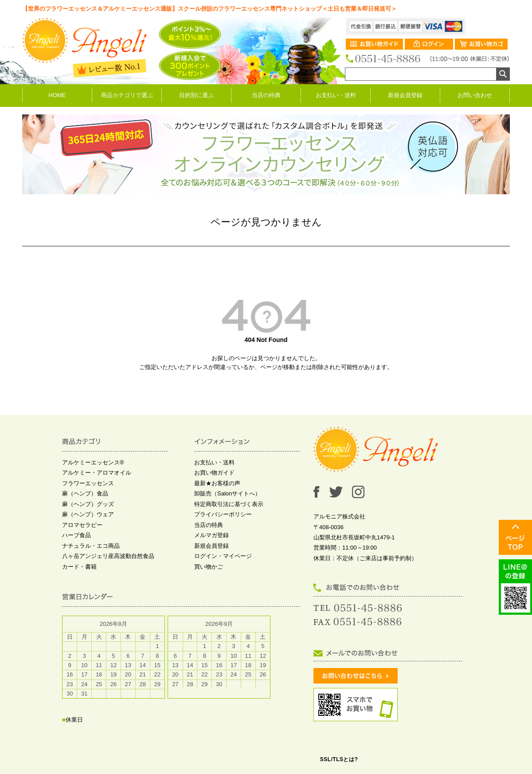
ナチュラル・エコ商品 (91, 546)
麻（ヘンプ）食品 (85, 493)
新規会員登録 (405, 95)
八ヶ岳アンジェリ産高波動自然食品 (108, 556)
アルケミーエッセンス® (93, 462)
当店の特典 (266, 95)
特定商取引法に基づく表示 (229, 504)
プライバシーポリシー (223, 514)
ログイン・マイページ (223, 556)
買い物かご (209, 567)
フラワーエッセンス (88, 483)
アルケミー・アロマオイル (97, 473)
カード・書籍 (79, 567)
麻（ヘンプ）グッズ (88, 504)
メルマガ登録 (211, 535)
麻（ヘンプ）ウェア (88, 514)
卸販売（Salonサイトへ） (227, 493)
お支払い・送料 (336, 95)
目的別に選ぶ (196, 95)
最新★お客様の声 (217, 483)
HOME (57, 95)
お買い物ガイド (214, 473)
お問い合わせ (475, 95)
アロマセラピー (82, 525)
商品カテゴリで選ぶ (127, 95)
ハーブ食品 (76, 535)
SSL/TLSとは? (339, 759)
